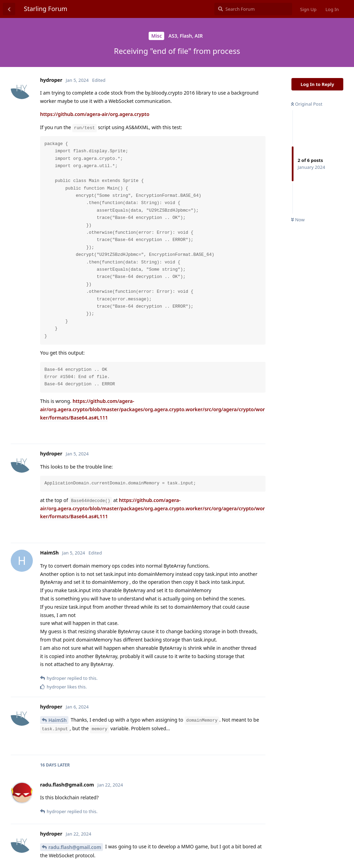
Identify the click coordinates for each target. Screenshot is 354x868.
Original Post (307, 104)
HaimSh (58, 720)
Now (298, 220)
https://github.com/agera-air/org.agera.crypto (95, 114)
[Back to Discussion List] (9, 9)
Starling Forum (46, 9)
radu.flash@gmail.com (75, 847)
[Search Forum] (253, 9)
